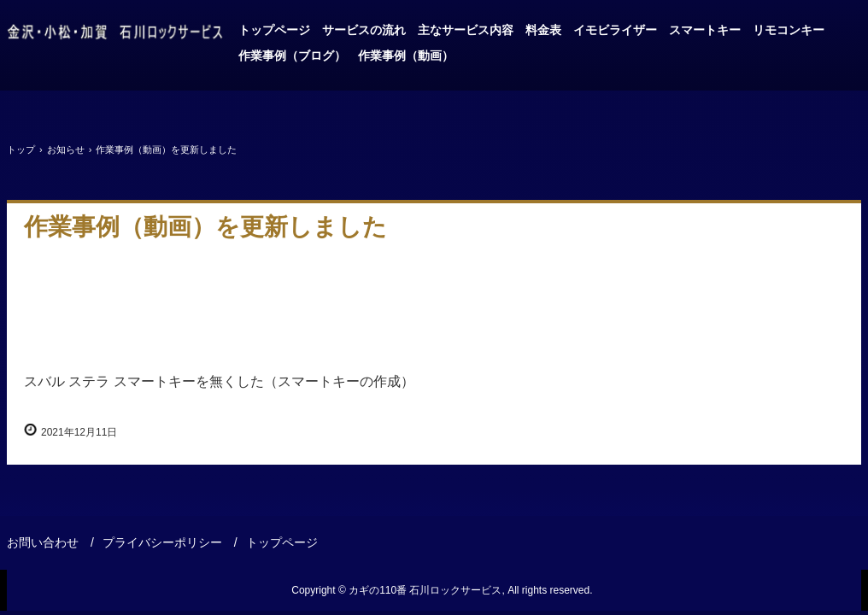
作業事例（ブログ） (292, 56)
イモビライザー (615, 30)
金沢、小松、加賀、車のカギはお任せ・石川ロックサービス (115, 32)
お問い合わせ (43, 542)
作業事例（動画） (406, 56)
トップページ (274, 30)
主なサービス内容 (466, 30)
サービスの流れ (364, 30)
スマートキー (705, 30)
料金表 (543, 30)
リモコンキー (789, 30)
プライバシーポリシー (162, 542)
